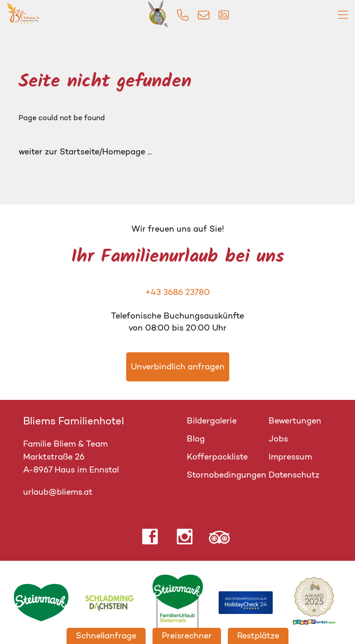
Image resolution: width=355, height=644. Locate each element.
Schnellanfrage (106, 636)
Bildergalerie (212, 421)
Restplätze (258, 636)
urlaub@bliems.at (58, 492)
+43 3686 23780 (177, 292)
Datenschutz (294, 475)
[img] (183, 15)
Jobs (278, 439)
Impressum (290, 457)
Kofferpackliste (217, 457)
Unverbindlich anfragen (178, 367)
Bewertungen (295, 421)
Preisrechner (187, 636)
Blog (196, 439)
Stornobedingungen (226, 475)
